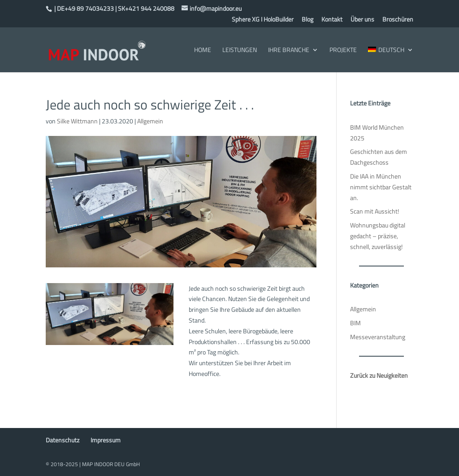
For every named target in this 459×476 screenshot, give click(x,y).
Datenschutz (63, 440)
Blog (307, 20)
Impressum (106, 440)
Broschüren (398, 20)
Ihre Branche (289, 50)
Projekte (343, 50)
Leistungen (240, 50)
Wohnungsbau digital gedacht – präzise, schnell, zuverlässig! (378, 236)
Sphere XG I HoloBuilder (263, 20)
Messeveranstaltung (378, 337)
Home (203, 50)
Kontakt (332, 20)
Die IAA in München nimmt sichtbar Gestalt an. (381, 187)
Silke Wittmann (77, 121)
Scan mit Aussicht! (375, 211)
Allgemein (150, 121)
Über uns (362, 20)
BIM (355, 323)
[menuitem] (390, 59)
